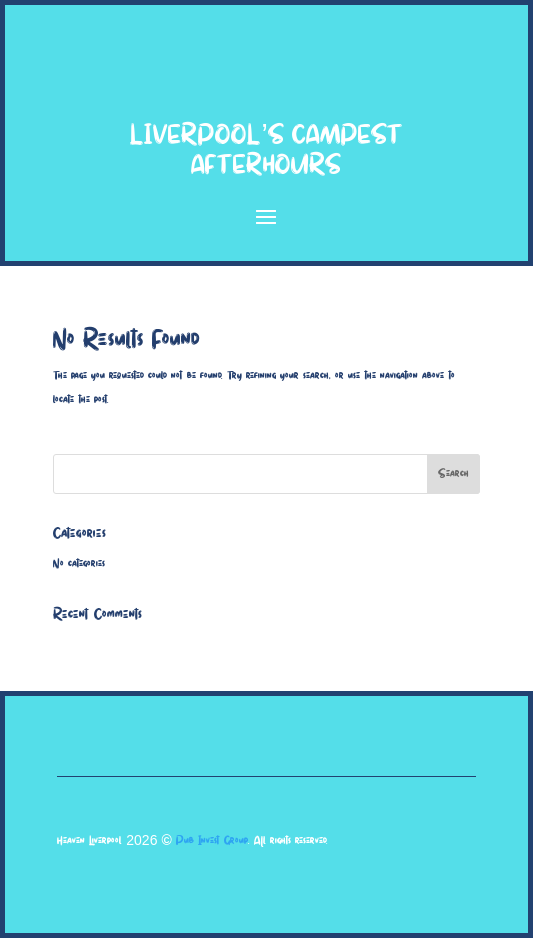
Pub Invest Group (212, 840)
